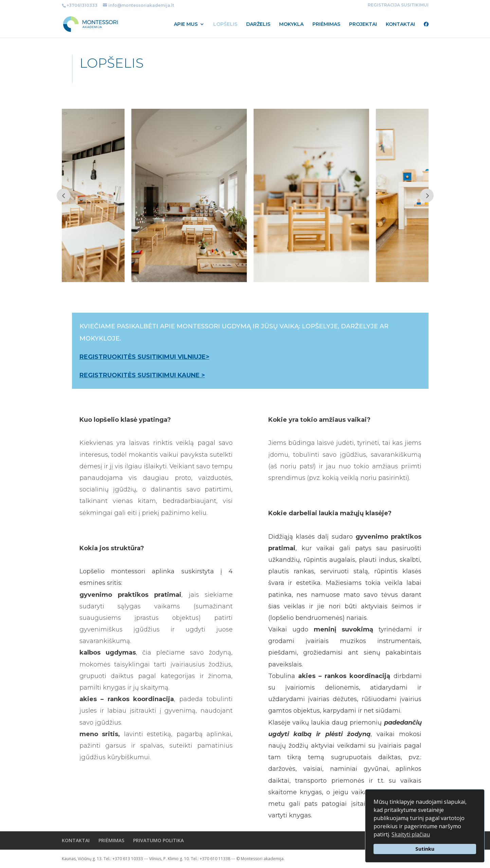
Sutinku (425, 849)
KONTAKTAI (400, 24)
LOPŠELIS (225, 24)
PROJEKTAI (363, 24)
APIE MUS (186, 24)
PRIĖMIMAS (326, 24)
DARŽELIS (258, 24)
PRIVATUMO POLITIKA (158, 840)
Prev (63, 195)
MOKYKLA (291, 24)
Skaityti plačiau (411, 834)
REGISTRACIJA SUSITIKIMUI (398, 5)
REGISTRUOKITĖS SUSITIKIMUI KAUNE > (142, 375)
